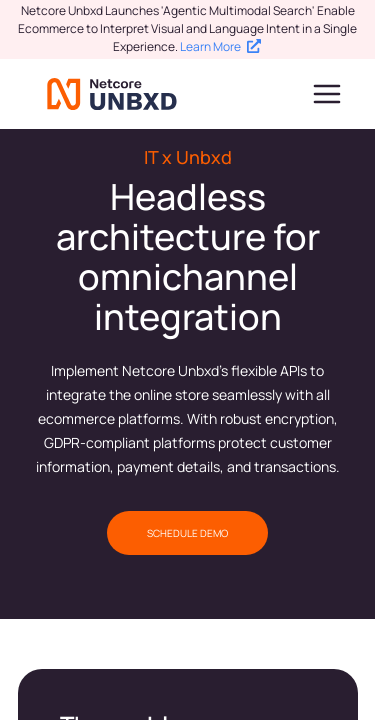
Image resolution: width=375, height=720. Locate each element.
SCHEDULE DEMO (187, 533)
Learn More (220, 46)
